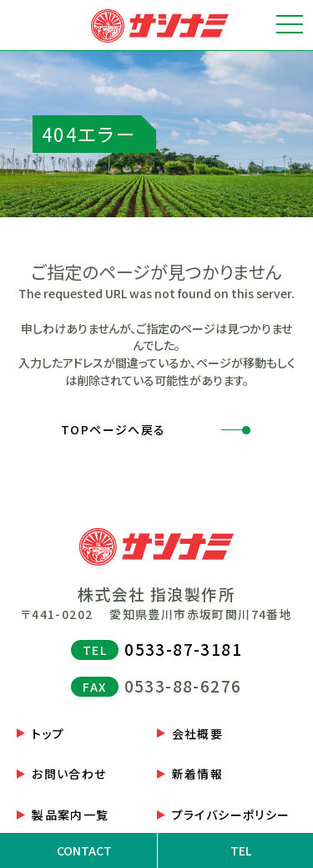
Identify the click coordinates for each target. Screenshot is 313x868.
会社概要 (198, 733)
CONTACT (84, 850)
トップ (48, 733)
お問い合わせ (69, 774)
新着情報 (198, 774)
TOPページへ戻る (114, 429)
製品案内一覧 (70, 815)
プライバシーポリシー (231, 815)
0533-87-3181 (183, 649)
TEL (241, 850)
